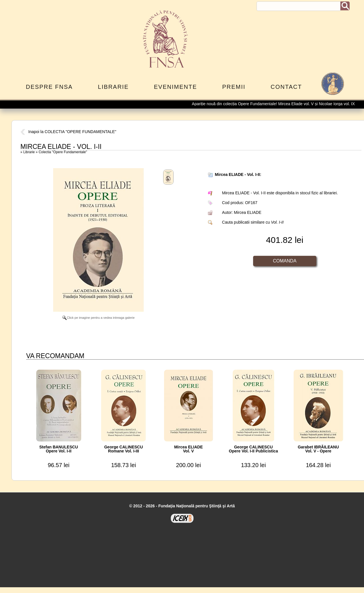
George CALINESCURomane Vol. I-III (124, 449)
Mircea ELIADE (248, 212)
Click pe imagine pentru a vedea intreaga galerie (98, 318)
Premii (234, 87)
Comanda (285, 261)
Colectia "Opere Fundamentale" (63, 152)
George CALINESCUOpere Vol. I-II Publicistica (254, 449)
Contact (286, 87)
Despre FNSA (49, 87)
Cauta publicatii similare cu (253, 222)
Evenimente (176, 87)
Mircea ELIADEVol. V (188, 449)
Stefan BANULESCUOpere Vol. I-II (59, 449)
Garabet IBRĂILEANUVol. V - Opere (318, 449)
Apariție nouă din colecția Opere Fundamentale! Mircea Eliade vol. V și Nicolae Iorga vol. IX (277, 104)
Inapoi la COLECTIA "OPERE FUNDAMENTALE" (68, 132)
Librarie (113, 87)
